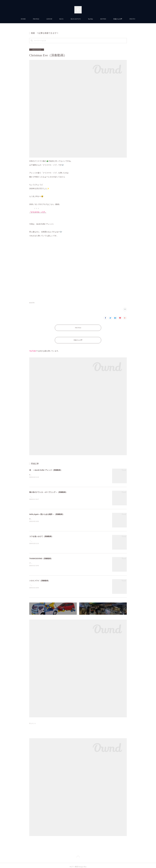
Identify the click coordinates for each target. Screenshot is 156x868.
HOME (23, 19)
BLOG (61, 19)
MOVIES (103, 19)
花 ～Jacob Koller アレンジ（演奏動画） (46, 468)
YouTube (91, 19)
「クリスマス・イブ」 (38, 212)
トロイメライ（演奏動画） (39, 578)
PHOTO (132, 19)
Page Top (78, 854)
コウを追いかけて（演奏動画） (41, 534)
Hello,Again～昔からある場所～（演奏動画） (47, 512)
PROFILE (36, 19)
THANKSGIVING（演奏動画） (41, 556)
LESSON (49, 19)
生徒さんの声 (118, 19)
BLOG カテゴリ (76, 19)
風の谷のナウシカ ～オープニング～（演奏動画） (48, 490)
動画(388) (32, 303)
